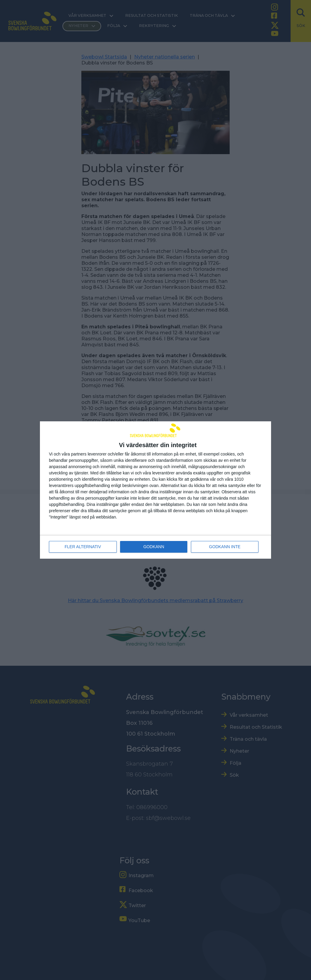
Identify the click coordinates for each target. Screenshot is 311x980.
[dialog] (155, 490)
